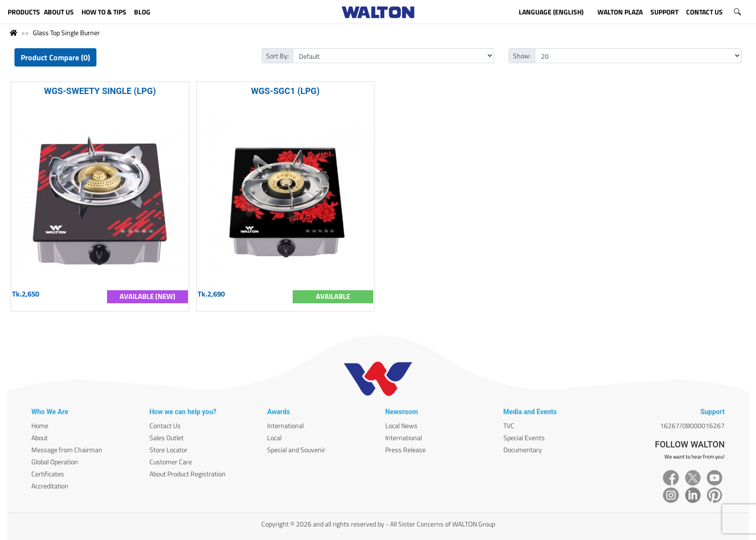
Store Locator (169, 450)
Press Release (405, 450)
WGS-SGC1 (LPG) (285, 91)
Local (274, 438)
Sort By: (277, 56)
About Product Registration (188, 474)
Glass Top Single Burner (66, 33)
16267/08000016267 (692, 425)
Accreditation (50, 486)
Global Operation (55, 462)
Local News (401, 425)
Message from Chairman (67, 450)
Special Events (524, 438)
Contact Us (165, 425)
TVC (509, 425)
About (40, 438)
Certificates (48, 474)
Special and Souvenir (296, 450)
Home (40, 425)
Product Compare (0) (55, 57)
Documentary (523, 450)
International (285, 425)
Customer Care (171, 462)
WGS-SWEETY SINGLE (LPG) (100, 91)
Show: (522, 56)
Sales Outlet (167, 438)
